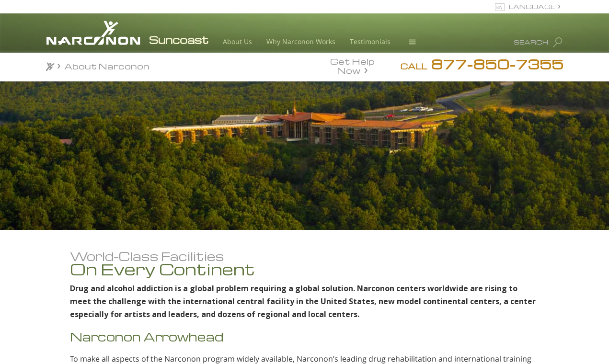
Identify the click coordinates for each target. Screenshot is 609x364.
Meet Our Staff (116, 329)
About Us (237, 41)
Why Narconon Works (301, 41)
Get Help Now (352, 65)
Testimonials (370, 41)
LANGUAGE (532, 6)
